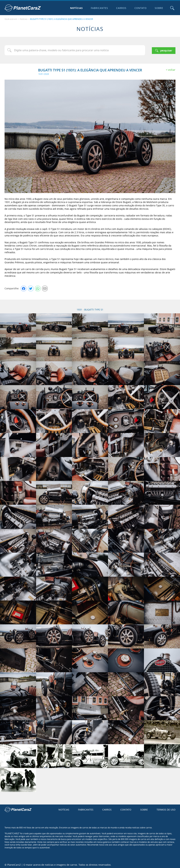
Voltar (172, 69)
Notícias (76, 8)
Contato (140, 8)
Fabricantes (99, 8)
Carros (121, 8)
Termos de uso (166, 809)
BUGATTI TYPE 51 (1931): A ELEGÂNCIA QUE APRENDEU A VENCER (62, 19)
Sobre (158, 8)
